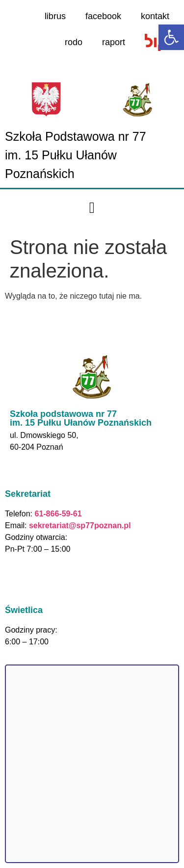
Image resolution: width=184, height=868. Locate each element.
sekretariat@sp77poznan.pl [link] (80, 525)
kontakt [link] (155, 16)
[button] (92, 208)
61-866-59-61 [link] (57, 514)
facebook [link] (103, 16)
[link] (171, 37)
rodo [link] (74, 42)
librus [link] (55, 16)
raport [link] (114, 42)
